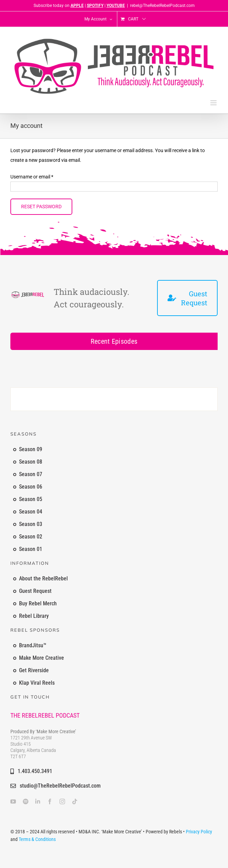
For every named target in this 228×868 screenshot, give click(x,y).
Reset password (41, 207)
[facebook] (50, 801)
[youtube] (13, 801)
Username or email (32, 177)
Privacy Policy (199, 832)
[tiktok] (75, 801)
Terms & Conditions (37, 839)
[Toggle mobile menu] (214, 103)
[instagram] (62, 801)
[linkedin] (38, 801)
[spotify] (26, 801)
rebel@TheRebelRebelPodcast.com (162, 6)
